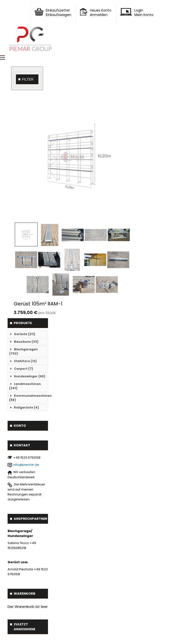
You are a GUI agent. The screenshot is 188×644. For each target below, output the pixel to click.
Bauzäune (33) (26, 342)
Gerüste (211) (25, 334)
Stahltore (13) (25, 361)
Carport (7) (23, 369)
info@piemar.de (26, 465)
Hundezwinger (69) (30, 376)
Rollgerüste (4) (26, 407)
